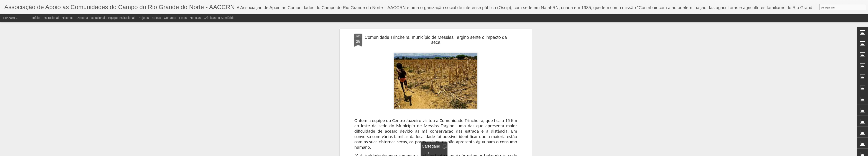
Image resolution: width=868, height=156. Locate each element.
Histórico (67, 18)
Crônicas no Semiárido (219, 18)
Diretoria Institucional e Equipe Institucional (106, 18)
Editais (156, 18)
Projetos (143, 18)
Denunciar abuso (466, 154)
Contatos (170, 18)
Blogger (451, 154)
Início (36, 18)
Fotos (183, 18)
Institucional (51, 18)
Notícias (195, 18)
